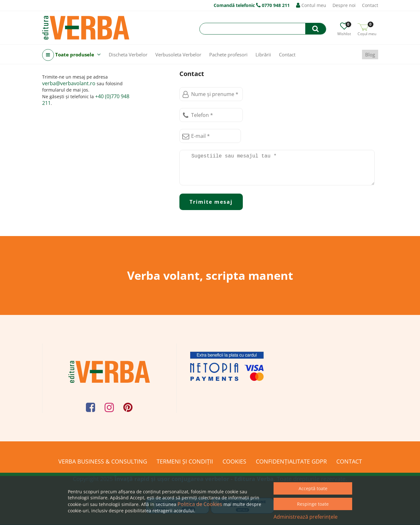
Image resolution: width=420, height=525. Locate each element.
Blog (370, 54)
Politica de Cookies (200, 504)
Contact (370, 5)
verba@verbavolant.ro (69, 83)
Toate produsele (71, 55)
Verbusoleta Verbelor (178, 54)
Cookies (234, 461)
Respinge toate (313, 504)
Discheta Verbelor (128, 54)
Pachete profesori (228, 54)
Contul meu (311, 5)
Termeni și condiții (185, 461)
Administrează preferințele (306, 517)
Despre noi (344, 5)
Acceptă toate (313, 488)
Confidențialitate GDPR (291, 461)
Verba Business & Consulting (103, 461)
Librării (263, 54)
